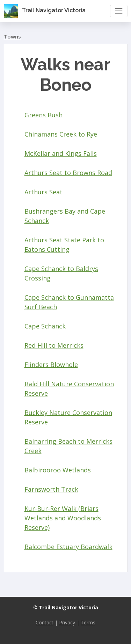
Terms (88, 622)
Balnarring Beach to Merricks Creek (68, 446)
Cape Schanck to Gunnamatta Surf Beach (69, 302)
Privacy (67, 622)
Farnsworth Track (51, 489)
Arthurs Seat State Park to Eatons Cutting (64, 245)
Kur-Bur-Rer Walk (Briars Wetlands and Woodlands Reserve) (63, 518)
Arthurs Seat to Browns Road (68, 173)
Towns (12, 36)
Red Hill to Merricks (54, 345)
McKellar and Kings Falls (61, 153)
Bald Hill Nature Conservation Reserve (69, 389)
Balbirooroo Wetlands (58, 470)
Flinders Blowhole (51, 365)
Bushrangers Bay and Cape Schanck (65, 216)
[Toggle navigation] (119, 11)
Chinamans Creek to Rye (61, 134)
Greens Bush (43, 115)
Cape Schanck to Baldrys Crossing (61, 273)
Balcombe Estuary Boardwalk (68, 547)
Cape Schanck (45, 326)
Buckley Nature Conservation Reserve (68, 417)
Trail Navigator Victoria (45, 11)
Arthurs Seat (43, 192)
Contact (45, 622)
